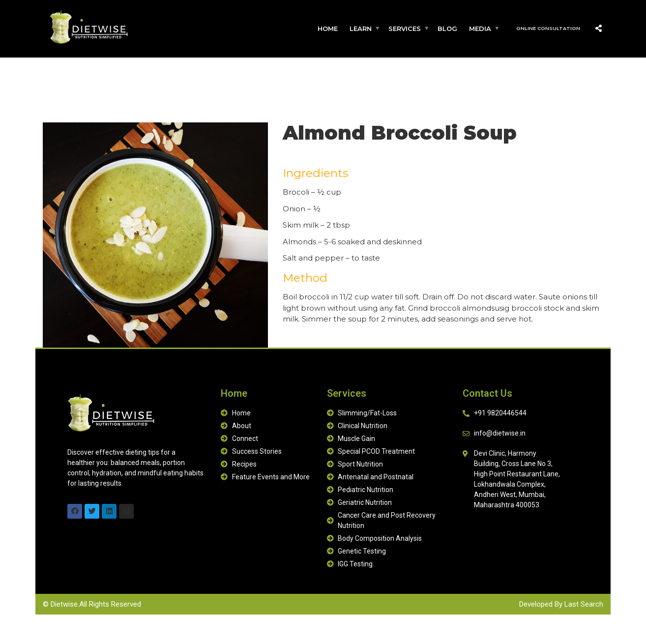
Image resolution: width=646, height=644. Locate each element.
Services (405, 29)
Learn (361, 29)
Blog (447, 29)
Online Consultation (548, 28)
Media (480, 29)
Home (328, 29)
